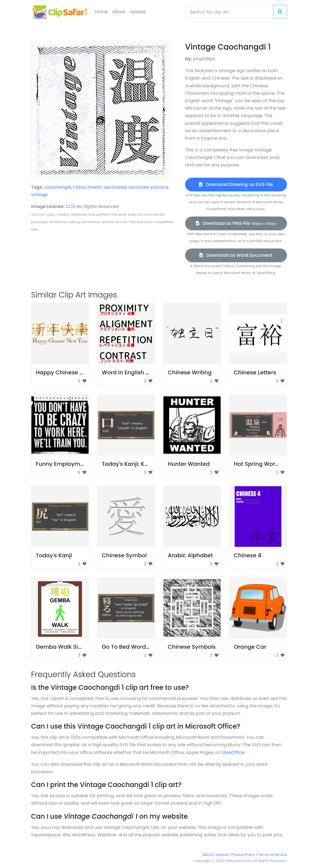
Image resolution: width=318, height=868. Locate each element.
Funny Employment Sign (69, 464)
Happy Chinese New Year (71, 372)
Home (101, 12)
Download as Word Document (236, 255)
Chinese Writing (190, 372)
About (119, 12)
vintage (39, 195)
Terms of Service (272, 855)
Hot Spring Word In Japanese (274, 464)
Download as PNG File (236, 223)
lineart (94, 187)
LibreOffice (233, 752)
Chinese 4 (248, 555)
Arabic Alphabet (190, 555)
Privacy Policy (243, 855)
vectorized (115, 187)
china (79, 187)
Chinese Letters (255, 372)
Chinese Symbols (192, 647)
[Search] (229, 12)
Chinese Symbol (124, 555)
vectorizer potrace (148, 187)
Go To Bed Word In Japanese (142, 647)
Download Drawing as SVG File (236, 184)
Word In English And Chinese (141, 372)
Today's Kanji (54, 555)
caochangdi (58, 187)
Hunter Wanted (189, 464)
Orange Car (250, 647)
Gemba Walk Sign (61, 647)
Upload (138, 12)
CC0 (71, 206)
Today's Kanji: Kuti (127, 464)
